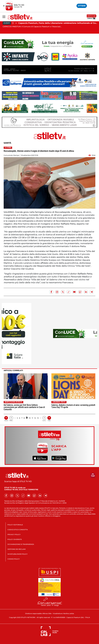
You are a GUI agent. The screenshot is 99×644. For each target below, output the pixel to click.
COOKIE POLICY (14, 559)
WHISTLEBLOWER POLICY (17, 554)
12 (35, 418)
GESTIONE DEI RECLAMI (17, 549)
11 (32, 418)
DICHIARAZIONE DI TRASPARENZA (21, 544)
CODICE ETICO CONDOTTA (18, 530)
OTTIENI (82, 6)
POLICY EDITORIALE (15, 525)
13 (38, 418)
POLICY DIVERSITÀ (15, 539)
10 (30, 418)
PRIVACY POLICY (14, 534)
